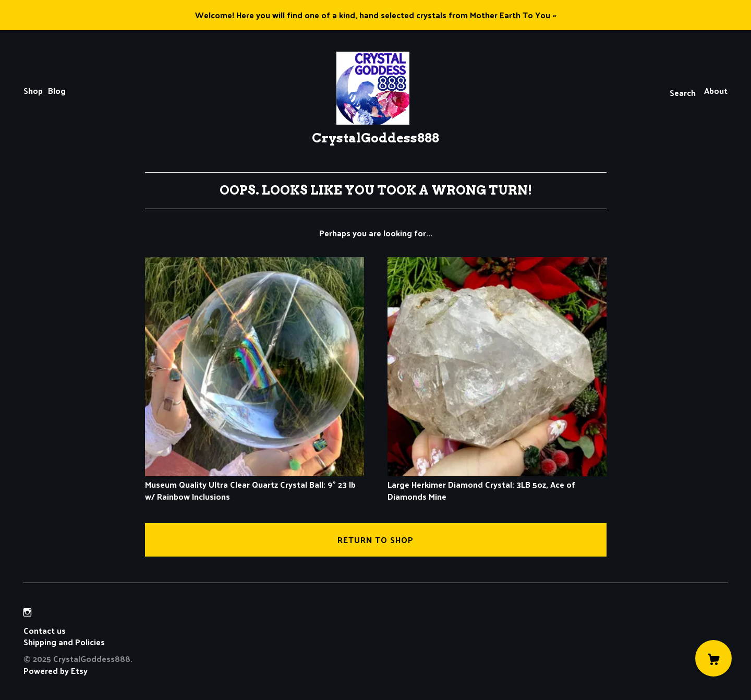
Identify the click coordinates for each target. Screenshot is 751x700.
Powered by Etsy (56, 671)
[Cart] (713, 658)
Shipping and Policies (64, 642)
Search (683, 93)
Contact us (45, 631)
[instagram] (27, 612)
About (716, 90)
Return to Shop (375, 540)
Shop (33, 90)
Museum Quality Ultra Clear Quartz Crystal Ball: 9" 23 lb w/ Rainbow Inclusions (255, 485)
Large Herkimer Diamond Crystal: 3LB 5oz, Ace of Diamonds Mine (497, 485)
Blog (57, 90)
